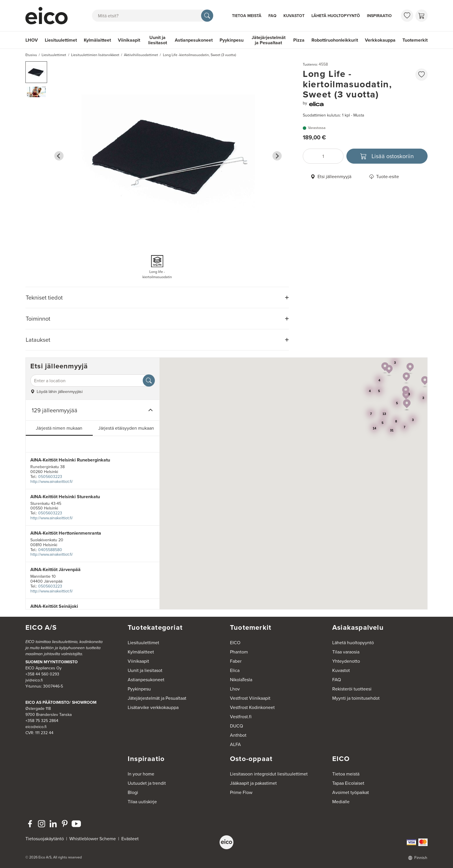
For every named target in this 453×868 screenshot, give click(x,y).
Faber (236, 661)
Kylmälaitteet (97, 40)
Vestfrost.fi (241, 717)
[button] (36, 72)
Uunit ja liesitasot (158, 40)
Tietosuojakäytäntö (45, 839)
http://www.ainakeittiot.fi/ (52, 482)
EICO (235, 643)
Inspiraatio (379, 16)
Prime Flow (241, 792)
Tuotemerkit (415, 40)
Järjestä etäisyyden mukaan (126, 428)
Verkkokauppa (380, 40)
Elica (235, 670)
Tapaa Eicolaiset (348, 783)
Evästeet (130, 839)
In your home (141, 774)
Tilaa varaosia (346, 652)
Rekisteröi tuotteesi (352, 689)
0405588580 (50, 550)
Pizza (299, 40)
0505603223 (50, 477)
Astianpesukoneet (194, 40)
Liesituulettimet (61, 40)
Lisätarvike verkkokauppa (153, 707)
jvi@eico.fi (34, 680)
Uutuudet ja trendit (147, 783)
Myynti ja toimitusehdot (356, 698)
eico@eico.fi (36, 727)
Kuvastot (294, 16)
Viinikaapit (129, 40)
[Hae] (207, 16)
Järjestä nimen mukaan (59, 428)
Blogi (133, 792)
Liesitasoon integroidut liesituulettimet (269, 774)
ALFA (235, 744)
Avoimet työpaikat (351, 792)
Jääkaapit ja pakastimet (253, 783)
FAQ (272, 16)
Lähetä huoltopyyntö (336, 16)
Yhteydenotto (346, 661)
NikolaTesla (241, 680)
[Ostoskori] (422, 16)
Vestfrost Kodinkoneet (252, 707)
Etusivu (31, 55)
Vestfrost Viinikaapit (250, 698)
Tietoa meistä (247, 16)
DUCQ (236, 726)
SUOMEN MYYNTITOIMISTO (52, 662)
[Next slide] (277, 156)
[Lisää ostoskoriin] (387, 156)
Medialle (341, 802)
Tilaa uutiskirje (142, 802)
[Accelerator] (49, 16)
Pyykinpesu (232, 40)
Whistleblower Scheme (93, 839)
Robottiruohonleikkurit (335, 40)
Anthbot (238, 735)
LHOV (32, 40)
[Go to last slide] (59, 156)
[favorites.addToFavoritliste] (422, 75)
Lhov (235, 689)
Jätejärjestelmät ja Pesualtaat (269, 40)
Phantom (239, 652)
